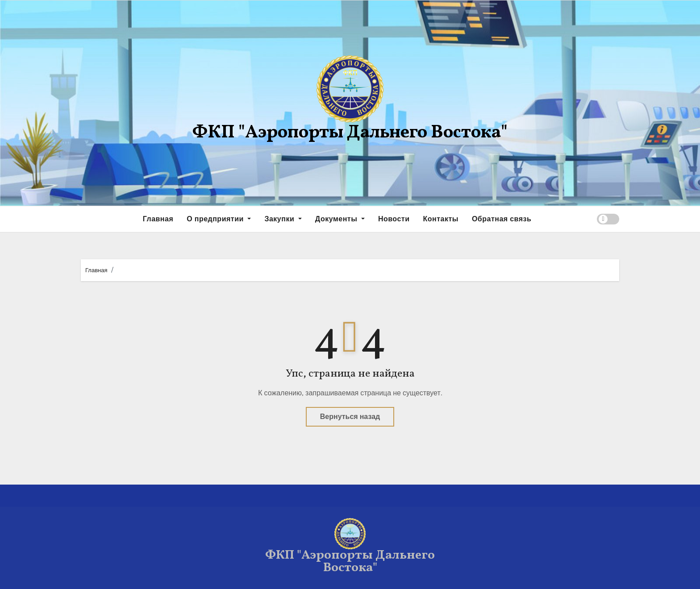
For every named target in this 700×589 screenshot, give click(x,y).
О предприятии (219, 219)
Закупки (283, 219)
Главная (158, 219)
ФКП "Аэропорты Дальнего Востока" (350, 133)
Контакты (440, 219)
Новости (394, 219)
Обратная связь (502, 219)
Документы (340, 219)
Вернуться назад (350, 417)
